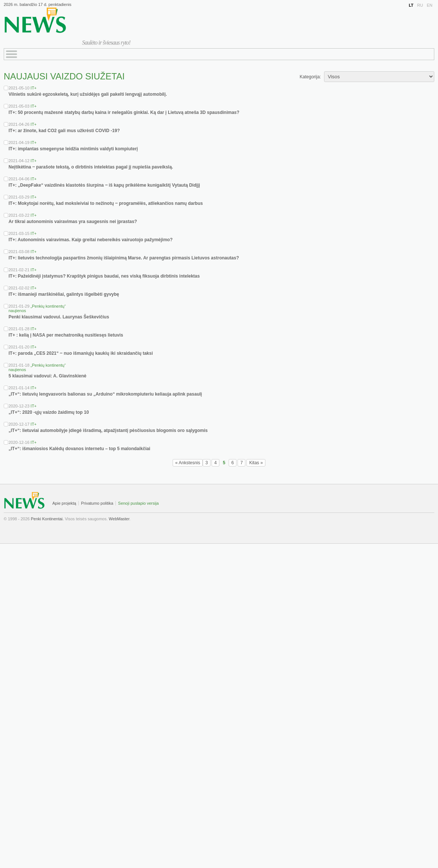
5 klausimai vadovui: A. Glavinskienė (48, 376)
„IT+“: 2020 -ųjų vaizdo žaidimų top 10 (49, 412)
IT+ (33, 88)
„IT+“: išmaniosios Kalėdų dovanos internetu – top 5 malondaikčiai (79, 449)
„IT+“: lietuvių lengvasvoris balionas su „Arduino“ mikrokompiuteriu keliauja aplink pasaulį (105, 394)
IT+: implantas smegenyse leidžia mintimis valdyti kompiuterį (73, 149)
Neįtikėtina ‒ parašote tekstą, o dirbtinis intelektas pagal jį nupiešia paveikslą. (91, 167)
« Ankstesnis (188, 463)
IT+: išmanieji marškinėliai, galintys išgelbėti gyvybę (64, 294)
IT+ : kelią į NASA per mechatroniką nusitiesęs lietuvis (66, 335)
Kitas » (256, 463)
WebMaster (119, 519)
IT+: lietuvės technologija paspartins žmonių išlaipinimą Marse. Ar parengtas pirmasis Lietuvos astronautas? (124, 258)
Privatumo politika (97, 503)
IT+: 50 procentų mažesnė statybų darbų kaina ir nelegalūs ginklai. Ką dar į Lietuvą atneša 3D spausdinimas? (124, 112)
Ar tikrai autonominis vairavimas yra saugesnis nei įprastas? (73, 222)
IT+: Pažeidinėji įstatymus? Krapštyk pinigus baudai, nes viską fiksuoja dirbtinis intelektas (104, 276)
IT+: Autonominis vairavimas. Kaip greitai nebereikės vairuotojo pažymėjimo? (91, 240)
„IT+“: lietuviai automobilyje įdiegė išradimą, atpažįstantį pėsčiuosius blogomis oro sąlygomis (108, 430)
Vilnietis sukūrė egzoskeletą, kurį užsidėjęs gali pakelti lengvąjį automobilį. (88, 94)
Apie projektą (64, 503)
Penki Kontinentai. (47, 519)
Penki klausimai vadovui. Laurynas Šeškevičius (59, 317)
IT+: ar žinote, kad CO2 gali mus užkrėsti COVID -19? (64, 131)
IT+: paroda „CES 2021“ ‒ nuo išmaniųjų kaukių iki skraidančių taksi (81, 353)
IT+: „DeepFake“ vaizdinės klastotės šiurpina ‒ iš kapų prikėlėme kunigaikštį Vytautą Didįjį (104, 185)
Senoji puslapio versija (138, 503)
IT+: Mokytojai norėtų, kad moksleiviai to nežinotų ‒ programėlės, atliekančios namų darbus (106, 203)
